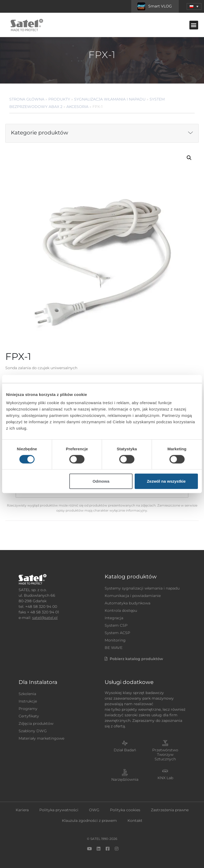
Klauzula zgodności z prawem (89, 821)
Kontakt (135, 821)
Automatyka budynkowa (127, 603)
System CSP (116, 625)
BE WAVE (114, 648)
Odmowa (101, 481)
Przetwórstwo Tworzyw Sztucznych (165, 754)
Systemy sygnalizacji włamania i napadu (142, 588)
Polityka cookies (125, 810)
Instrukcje (28, 701)
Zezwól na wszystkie (166, 481)
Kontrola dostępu (121, 610)
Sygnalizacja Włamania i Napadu (110, 99)
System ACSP (117, 633)
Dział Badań (125, 750)
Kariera (22, 810)
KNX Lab (165, 778)
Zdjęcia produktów (36, 723)
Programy (28, 709)
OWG (94, 810)
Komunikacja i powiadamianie (133, 596)
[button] (194, 6)
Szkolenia (27, 694)
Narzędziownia (125, 779)
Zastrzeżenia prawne (170, 810)
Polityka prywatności (59, 810)
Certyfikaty (29, 716)
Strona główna (27, 99)
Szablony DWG (33, 731)
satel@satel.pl (45, 618)
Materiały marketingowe (41, 738)
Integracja (114, 618)
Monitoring (115, 640)
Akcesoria (77, 107)
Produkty (59, 99)
